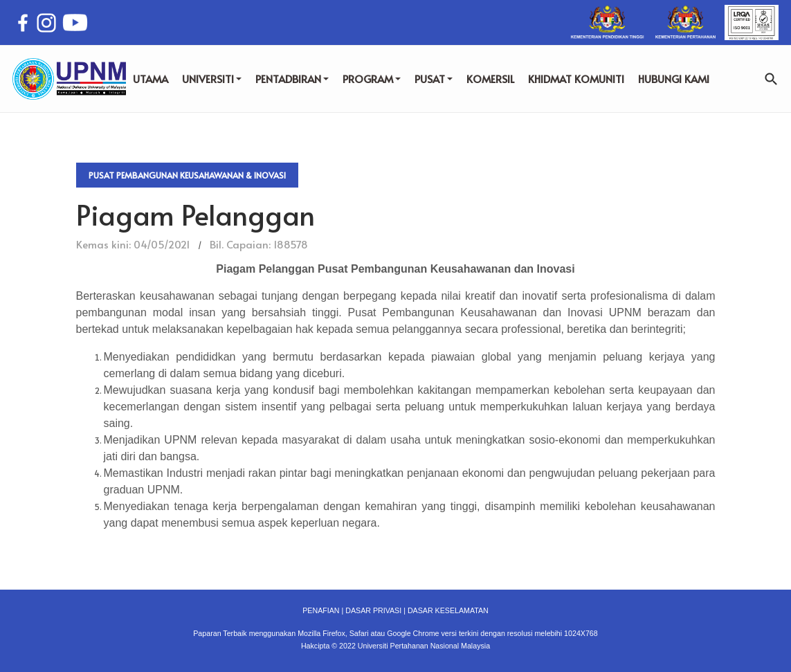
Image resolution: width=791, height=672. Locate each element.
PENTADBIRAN (292, 79)
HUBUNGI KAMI (674, 79)
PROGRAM (372, 79)
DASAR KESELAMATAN (448, 610)
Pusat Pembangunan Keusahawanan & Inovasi (187, 175)
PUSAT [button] (434, 79)
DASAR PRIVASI (373, 610)
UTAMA (151, 79)
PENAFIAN (321, 610)
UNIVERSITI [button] (212, 79)
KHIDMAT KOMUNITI (576, 79)
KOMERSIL (490, 79)
